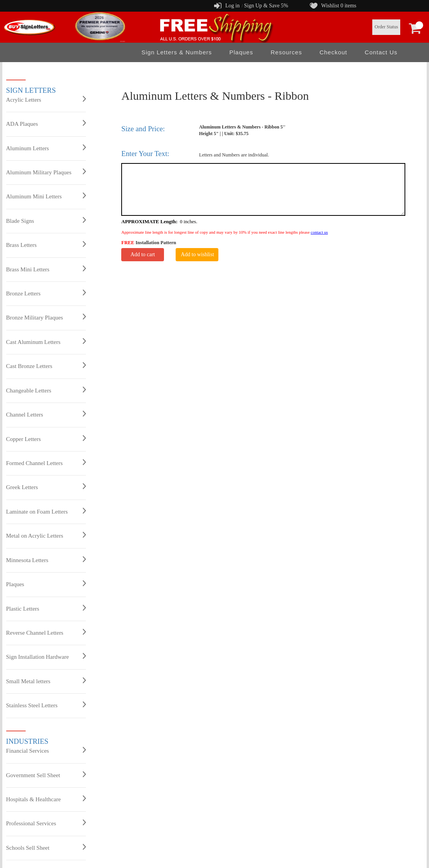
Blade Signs (46, 220)
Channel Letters (46, 414)
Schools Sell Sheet (46, 847)
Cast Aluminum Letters (46, 342)
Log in (233, 6)
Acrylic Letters (46, 99)
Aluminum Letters (46, 148)
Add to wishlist (197, 254)
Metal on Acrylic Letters (46, 535)
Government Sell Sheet (46, 775)
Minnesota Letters (46, 560)
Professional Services (46, 823)
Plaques (241, 52)
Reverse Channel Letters (46, 632)
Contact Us (381, 52)
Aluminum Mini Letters (46, 196)
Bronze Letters (46, 293)
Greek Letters (46, 487)
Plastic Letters (46, 608)
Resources (286, 52)
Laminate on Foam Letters (46, 511)
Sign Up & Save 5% (266, 6)
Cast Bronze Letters (46, 366)
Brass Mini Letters (46, 269)
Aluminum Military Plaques (46, 172)
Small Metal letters (46, 681)
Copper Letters (46, 439)
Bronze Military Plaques (46, 317)
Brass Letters (46, 245)
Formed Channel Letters (46, 463)
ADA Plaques (46, 123)
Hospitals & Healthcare (46, 799)
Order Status (386, 27)
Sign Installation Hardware (46, 656)
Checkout (333, 52)
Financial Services (46, 750)
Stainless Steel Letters (46, 705)
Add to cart (143, 254)
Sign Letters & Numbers (177, 52)
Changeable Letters (46, 390)
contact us (319, 232)
